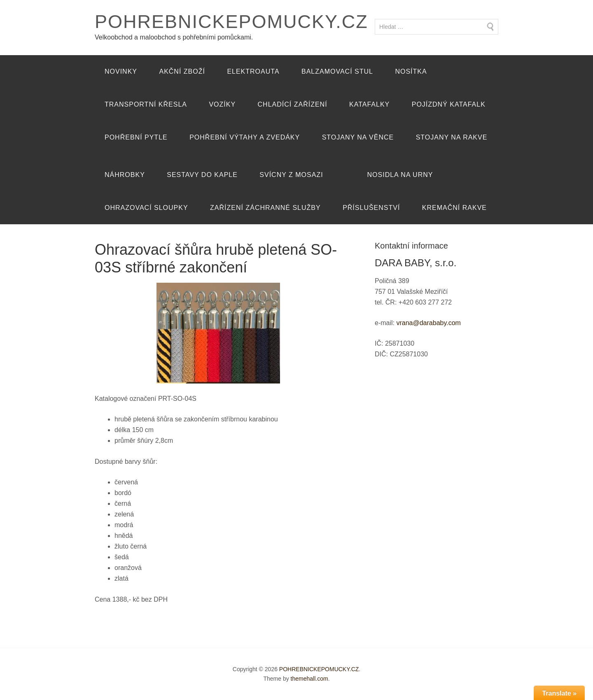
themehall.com (309, 679)
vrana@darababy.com (428, 323)
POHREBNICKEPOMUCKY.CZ (231, 22)
